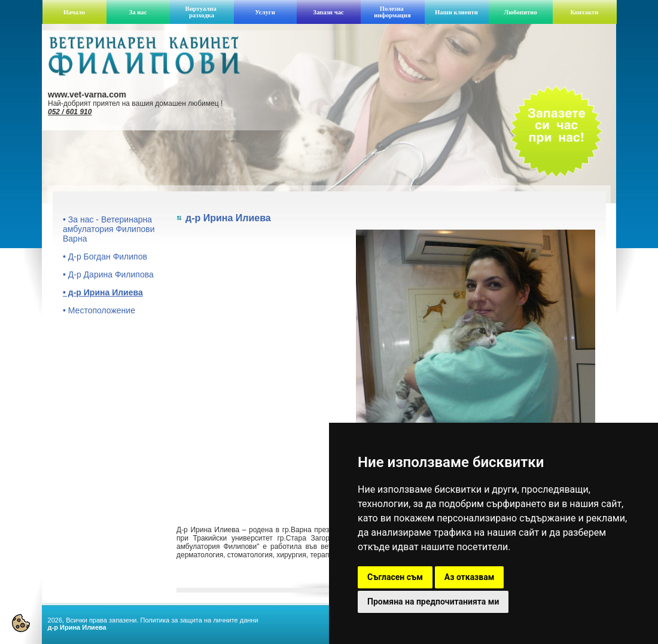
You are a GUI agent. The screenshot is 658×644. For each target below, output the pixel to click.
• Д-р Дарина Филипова (108, 274)
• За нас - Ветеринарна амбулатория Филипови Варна (109, 229)
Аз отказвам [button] (470, 577)
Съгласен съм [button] (395, 577)
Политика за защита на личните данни (199, 620)
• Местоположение (99, 310)
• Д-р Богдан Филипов (105, 257)
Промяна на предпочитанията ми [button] (433, 602)
